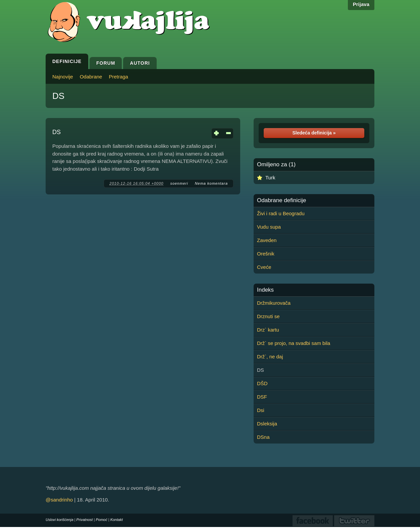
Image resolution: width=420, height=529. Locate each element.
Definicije (67, 61)
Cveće (264, 267)
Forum (106, 63)
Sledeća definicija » (314, 133)
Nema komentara (211, 183)
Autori (140, 63)
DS (58, 96)
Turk (270, 178)
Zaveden (267, 240)
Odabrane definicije (281, 200)
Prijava (361, 4)
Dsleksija (267, 424)
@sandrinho (59, 500)
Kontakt (117, 520)
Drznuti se (268, 316)
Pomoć (101, 520)
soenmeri (179, 183)
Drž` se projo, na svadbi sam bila (294, 343)
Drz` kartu (268, 330)
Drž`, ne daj (270, 357)
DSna (263, 437)
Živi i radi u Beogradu (281, 213)
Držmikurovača (274, 303)
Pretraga (118, 77)
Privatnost (85, 520)
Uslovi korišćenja (60, 520)
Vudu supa (269, 227)
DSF (262, 397)
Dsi (261, 410)
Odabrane (91, 77)
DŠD (262, 383)
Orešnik (266, 254)
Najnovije (63, 77)
